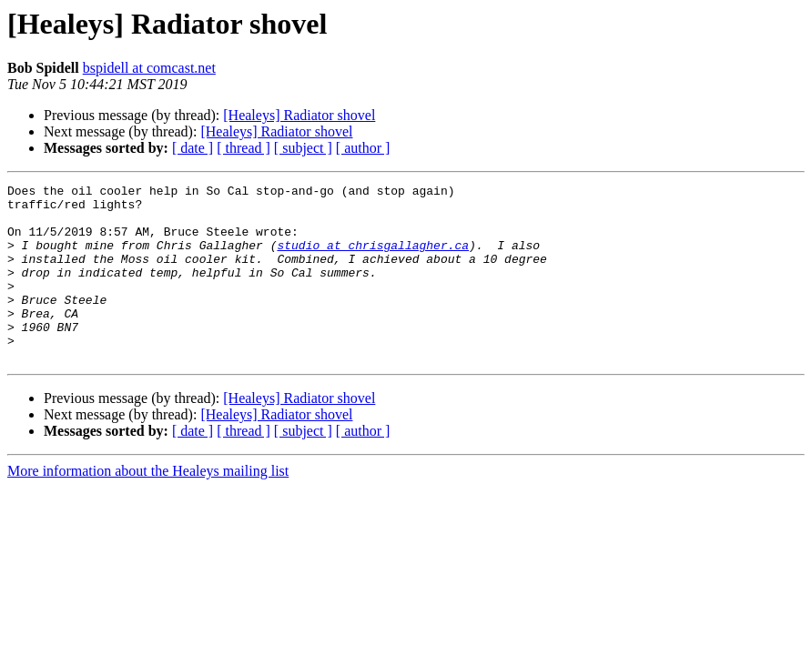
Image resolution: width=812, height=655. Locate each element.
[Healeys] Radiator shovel (299, 115)
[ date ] (193, 148)
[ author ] (363, 148)
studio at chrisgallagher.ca (373, 258)
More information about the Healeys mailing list (148, 506)
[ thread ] (244, 148)
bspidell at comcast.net (149, 68)
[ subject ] (303, 148)
